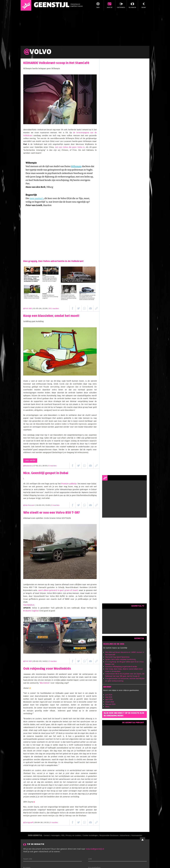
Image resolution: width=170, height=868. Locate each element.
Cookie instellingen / (91, 836)
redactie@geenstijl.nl (95, 849)
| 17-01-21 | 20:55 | (44, 466)
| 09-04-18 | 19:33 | (46, 823)
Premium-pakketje (69, 484)
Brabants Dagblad (31, 611)
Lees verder (30, 461)
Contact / (47, 836)
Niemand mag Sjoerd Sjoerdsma (117, 657)
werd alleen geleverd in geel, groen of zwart (58, 590)
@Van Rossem (29, 505)
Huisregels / (56, 836)
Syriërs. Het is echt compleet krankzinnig (120, 659)
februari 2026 (110, 704)
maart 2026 (110, 702)
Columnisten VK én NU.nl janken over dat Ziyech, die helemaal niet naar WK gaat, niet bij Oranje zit (125, 675)
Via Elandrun (29, 605)
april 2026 (109, 699)
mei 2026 (109, 697)
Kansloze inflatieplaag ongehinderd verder (121, 667)
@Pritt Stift (28, 309)
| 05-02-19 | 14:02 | (45, 661)
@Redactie (27, 466)
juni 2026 (109, 695)
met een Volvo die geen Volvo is (70, 147)
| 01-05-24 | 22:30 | (46, 309)
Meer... (108, 707)
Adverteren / (126, 836)
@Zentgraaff (28, 823)
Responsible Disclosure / (110, 836)
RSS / (64, 836)
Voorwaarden (137, 836)
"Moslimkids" (45, 683)
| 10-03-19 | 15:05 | (47, 505)
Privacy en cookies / (74, 836)
